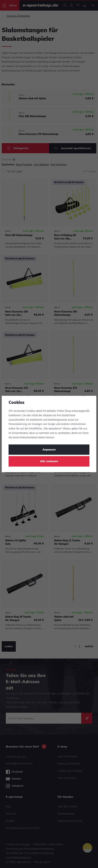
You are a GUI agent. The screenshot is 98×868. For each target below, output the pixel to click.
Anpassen (49, 450)
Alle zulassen (49, 461)
